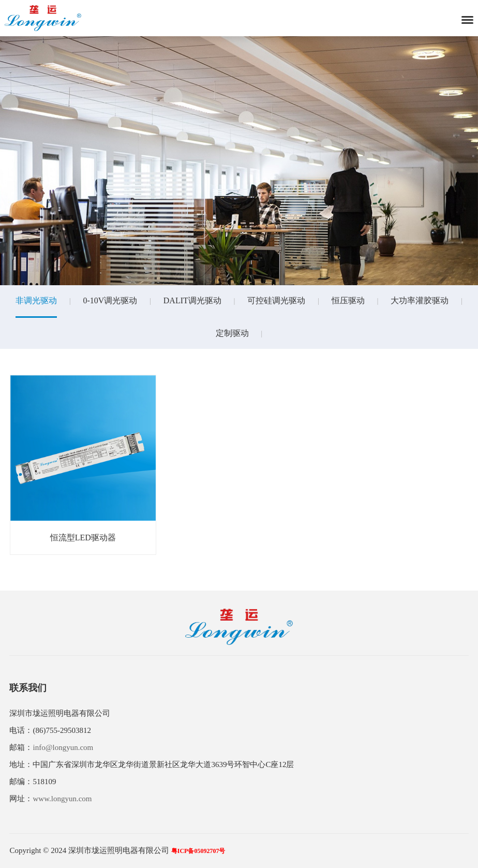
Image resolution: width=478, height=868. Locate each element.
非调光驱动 (36, 300)
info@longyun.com (63, 747)
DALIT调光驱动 (192, 300)
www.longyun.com (62, 799)
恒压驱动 (348, 300)
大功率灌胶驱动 (420, 300)
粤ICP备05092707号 (198, 851)
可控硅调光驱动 (276, 300)
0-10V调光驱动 (110, 300)
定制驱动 (232, 333)
